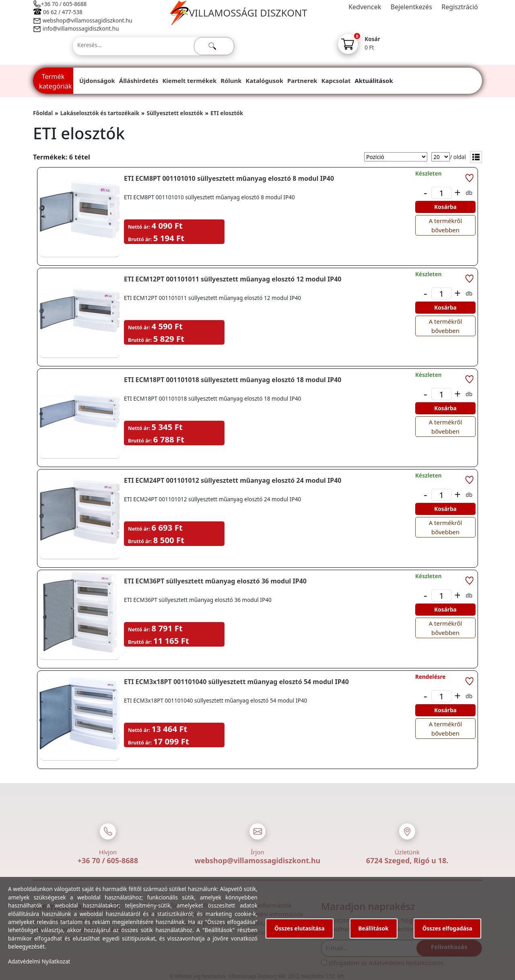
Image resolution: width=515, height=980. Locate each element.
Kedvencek (365, 7)
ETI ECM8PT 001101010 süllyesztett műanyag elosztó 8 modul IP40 (229, 178)
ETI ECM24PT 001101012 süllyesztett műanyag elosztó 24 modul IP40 (233, 480)
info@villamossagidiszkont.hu (81, 28)
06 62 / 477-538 (63, 12)
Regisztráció (460, 7)
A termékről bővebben (446, 225)
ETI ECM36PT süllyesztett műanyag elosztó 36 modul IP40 (215, 581)
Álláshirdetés (139, 81)
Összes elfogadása (447, 928)
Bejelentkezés (411, 7)
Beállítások (374, 928)
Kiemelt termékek (189, 81)
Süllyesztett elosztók (175, 113)
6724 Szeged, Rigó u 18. (407, 860)
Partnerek (302, 81)
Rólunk (231, 81)
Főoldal (43, 113)
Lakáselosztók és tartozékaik (100, 113)
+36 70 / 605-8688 (64, 4)
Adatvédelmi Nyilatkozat (39, 961)
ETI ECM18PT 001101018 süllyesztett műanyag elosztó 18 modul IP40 (233, 380)
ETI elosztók (227, 113)
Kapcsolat (336, 81)
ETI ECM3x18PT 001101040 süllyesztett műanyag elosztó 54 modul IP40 (236, 682)
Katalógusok (265, 81)
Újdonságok (97, 81)
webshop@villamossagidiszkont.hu (87, 20)
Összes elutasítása (300, 928)
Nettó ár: (139, 227)
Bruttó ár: (140, 239)
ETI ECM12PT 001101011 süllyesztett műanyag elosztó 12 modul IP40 (233, 279)
